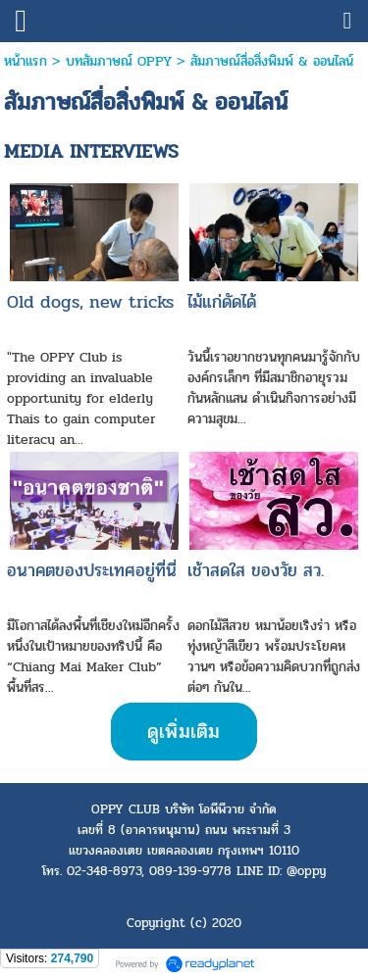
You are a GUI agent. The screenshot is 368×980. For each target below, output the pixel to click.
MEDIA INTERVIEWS (91, 152)
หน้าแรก (26, 61)
